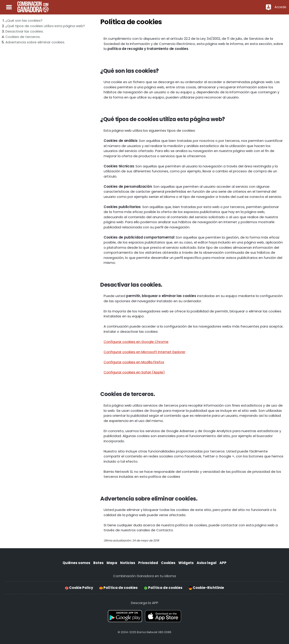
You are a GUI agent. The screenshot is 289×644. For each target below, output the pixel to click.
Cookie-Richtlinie (206, 588)
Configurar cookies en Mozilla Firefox (134, 362)
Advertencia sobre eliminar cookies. (35, 42)
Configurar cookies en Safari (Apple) (134, 372)
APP (223, 563)
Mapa (112, 563)
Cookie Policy (79, 588)
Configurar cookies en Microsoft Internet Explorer (144, 352)
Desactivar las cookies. (24, 31)
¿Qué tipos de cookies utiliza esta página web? (45, 26)
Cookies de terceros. (23, 37)
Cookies (168, 563)
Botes (98, 563)
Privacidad (148, 563)
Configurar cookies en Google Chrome (136, 342)
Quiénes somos (76, 563)
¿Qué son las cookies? (24, 20)
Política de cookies (119, 588)
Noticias (128, 563)
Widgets (186, 563)
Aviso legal (207, 563)
